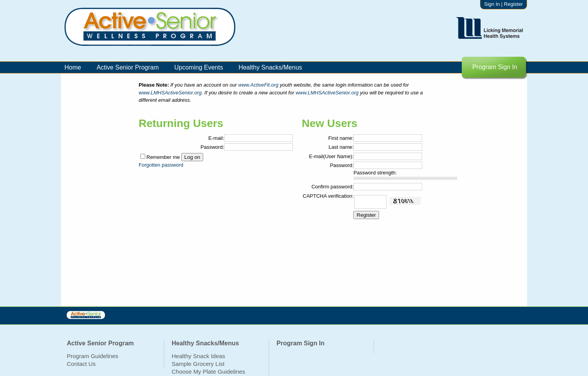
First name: (341, 138)
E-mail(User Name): (331, 156)
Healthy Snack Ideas (198, 356)
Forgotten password (161, 165)
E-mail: (216, 138)
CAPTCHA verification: (328, 196)
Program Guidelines (93, 356)
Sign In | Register (504, 4)
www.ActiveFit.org (259, 85)
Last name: (341, 147)
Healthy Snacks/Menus (270, 67)
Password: (212, 147)
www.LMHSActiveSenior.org (170, 93)
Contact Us (81, 364)
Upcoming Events (199, 67)
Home (73, 67)
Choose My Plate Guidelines (208, 372)
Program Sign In (495, 67)
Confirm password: (332, 187)
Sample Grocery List (198, 364)
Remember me (163, 157)
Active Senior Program (128, 67)
